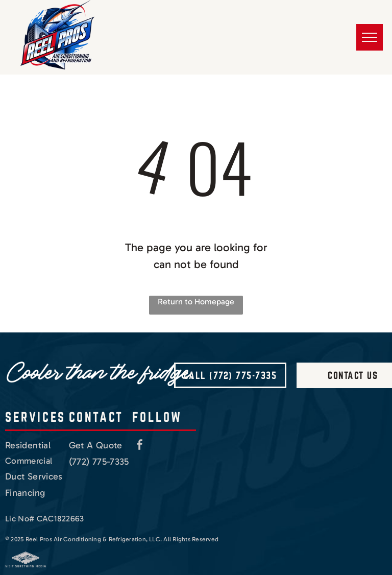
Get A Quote (96, 445)
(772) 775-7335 (99, 462)
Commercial (29, 461)
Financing (25, 493)
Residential (28, 445)
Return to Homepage (196, 302)
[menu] (370, 37)
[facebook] (140, 446)
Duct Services (34, 476)
